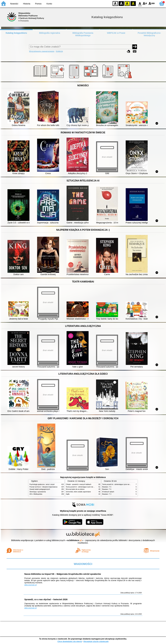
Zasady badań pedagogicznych (40, 489)
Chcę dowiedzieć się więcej (70, 641)
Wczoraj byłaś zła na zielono (75, 489)
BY (133, 3)
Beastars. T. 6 (107, 489)
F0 (140, 3)
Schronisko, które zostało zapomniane (78, 492)
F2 (152, 3)
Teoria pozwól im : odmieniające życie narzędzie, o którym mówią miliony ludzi (91, 487)
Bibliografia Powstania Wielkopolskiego (83, 34)
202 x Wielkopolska (36, 494)
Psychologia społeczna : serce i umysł (42, 484)
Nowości (14, 4)
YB (127, 3)
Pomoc (38, 4)
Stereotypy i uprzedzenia (38, 492)
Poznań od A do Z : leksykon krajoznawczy (43, 487)
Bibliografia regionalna (50, 33)
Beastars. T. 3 (107, 494)
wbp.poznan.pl (31, 585)
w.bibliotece (74, 540)
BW (121, 3)
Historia (27, 4)
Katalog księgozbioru (16, 33)
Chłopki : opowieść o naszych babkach (79, 484)
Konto (49, 4)
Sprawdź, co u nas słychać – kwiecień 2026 (46, 599)
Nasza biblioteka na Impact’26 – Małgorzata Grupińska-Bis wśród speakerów (63, 574)
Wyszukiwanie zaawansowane (42, 51)
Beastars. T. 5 (107, 487)
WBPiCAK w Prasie (116, 33)
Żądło (68, 494)
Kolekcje (59, 51)
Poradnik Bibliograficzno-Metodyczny (149, 34)
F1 (145, 3)
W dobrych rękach (108, 492)
